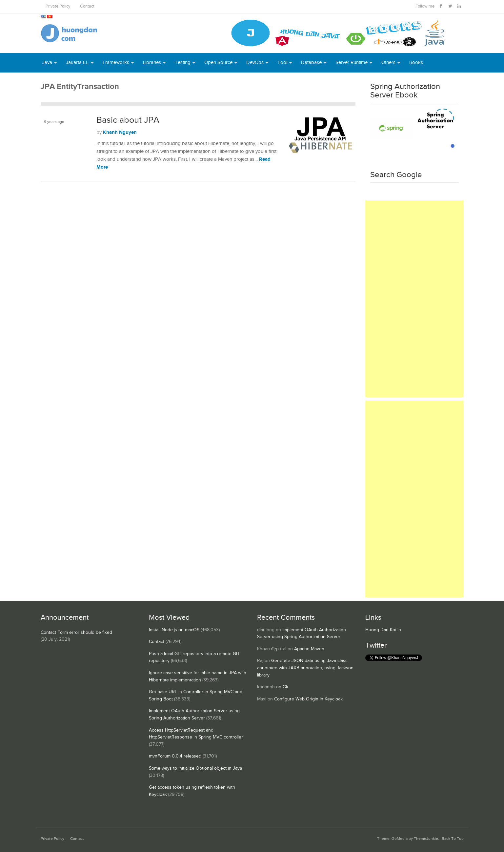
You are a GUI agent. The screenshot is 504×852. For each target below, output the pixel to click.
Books (416, 62)
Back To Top (453, 839)
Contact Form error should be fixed (76, 633)
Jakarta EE (77, 62)
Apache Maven (309, 649)
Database (311, 62)
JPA (47, 140)
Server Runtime (352, 62)
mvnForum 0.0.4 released (175, 756)
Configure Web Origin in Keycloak (308, 699)
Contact (87, 6)
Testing (183, 62)
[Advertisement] (414, 299)
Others (388, 62)
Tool (282, 62)
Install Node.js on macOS (174, 630)
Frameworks (116, 62)
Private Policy (58, 6)
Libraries (152, 62)
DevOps (255, 62)
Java (47, 62)
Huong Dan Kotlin (383, 630)
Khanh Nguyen (120, 132)
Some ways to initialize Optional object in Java (195, 768)
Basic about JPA (128, 120)
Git (285, 687)
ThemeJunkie (426, 839)
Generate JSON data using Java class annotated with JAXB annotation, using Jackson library (305, 668)
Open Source (218, 62)
